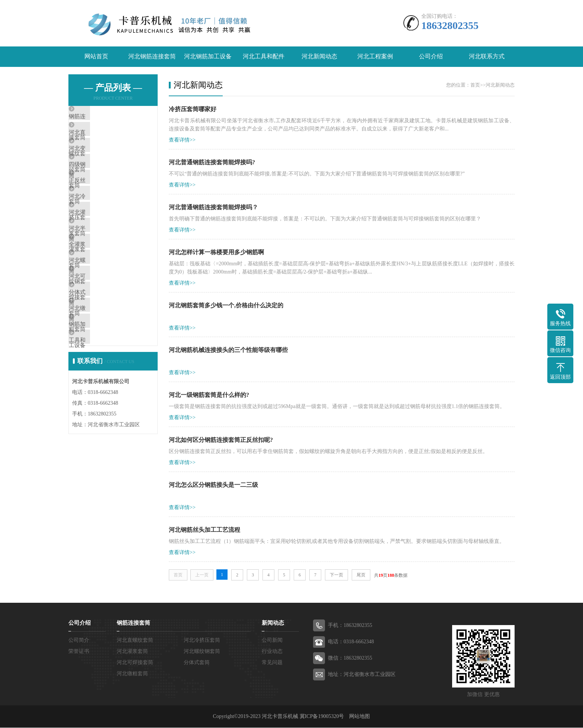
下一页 (336, 575)
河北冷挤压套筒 (105, 227)
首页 (475, 85)
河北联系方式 (487, 57)
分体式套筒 (100, 358)
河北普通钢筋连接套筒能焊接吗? (212, 162)
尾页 (361, 575)
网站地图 (360, 717)
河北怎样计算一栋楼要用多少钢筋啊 (216, 252)
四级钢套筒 (100, 183)
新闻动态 (273, 623)
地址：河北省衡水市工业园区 (362, 675)
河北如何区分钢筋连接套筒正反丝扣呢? (221, 440)
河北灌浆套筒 (103, 249)
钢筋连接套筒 (103, 117)
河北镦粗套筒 (103, 380)
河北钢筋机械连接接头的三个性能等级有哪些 (228, 350)
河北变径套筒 (103, 161)
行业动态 (272, 652)
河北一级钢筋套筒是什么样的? (209, 395)
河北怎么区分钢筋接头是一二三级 (213, 485)
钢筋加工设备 (103, 402)
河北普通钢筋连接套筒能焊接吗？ (213, 207)
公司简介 (79, 640)
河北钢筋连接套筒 (152, 57)
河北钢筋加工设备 (208, 57)
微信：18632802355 (350, 658)
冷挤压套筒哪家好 (193, 109)
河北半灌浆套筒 (105, 271)
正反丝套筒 (100, 205)
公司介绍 (431, 57)
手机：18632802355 (350, 626)
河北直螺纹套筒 (105, 139)
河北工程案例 (375, 57)
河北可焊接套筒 (105, 336)
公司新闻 (272, 640)
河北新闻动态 (319, 57)
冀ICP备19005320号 (322, 717)
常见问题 (272, 663)
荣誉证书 (79, 652)
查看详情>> (182, 140)
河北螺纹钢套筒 (105, 314)
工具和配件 (100, 424)
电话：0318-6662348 (351, 642)
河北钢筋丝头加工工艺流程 (204, 530)
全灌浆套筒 (100, 292)
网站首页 (96, 57)
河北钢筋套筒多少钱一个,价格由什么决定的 (226, 305)
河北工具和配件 (264, 57)
